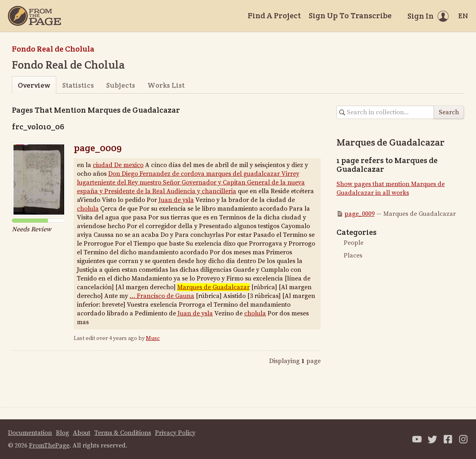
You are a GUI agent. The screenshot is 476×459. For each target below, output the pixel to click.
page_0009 (98, 148)
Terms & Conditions (123, 433)
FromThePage (49, 446)
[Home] (34, 16)
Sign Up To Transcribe (350, 15)
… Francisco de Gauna (162, 296)
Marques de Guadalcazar (213, 287)
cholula (88, 209)
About (82, 433)
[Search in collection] (385, 112)
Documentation (30, 433)
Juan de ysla (176, 200)
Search (449, 112)
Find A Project (274, 15)
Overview (34, 85)
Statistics (78, 85)
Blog (62, 433)
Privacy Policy (175, 433)
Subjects (121, 85)
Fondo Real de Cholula (53, 49)
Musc (153, 338)
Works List (166, 85)
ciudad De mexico (118, 165)
